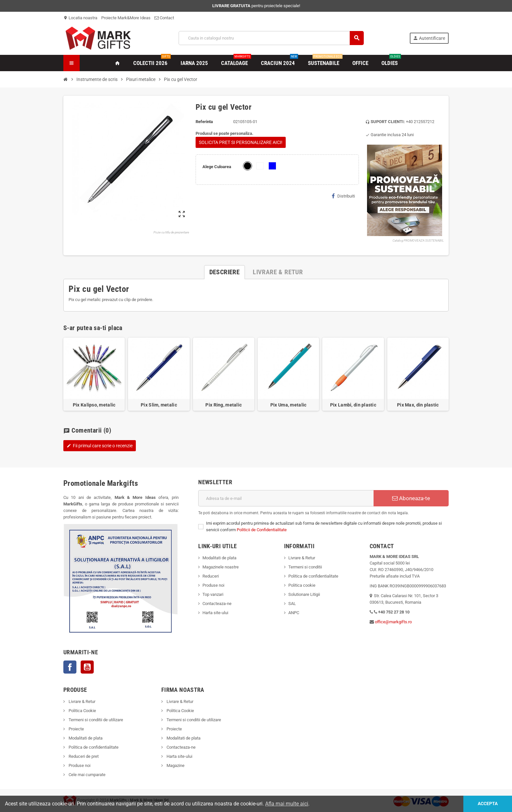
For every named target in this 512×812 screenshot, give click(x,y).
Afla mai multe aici (287, 804)
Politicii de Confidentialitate (262, 530)
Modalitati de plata (219, 558)
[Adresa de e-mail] (286, 498)
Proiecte (76, 729)
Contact (164, 18)
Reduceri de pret (83, 756)
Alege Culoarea (217, 167)
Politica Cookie (82, 711)
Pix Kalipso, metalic (94, 405)
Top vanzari (213, 594)
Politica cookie (302, 585)
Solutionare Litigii (304, 594)
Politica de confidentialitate (313, 576)
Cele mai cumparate (87, 775)
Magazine (175, 765)
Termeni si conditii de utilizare (95, 720)
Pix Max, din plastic (418, 405)
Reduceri (211, 576)
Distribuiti (343, 196)
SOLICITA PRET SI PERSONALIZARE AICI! (241, 142)
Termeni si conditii (305, 567)
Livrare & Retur (302, 558)
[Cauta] (271, 38)
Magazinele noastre (221, 567)
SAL (292, 604)
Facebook (70, 667)
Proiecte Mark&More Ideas (126, 18)
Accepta (487, 804)
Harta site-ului (215, 613)
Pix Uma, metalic (288, 405)
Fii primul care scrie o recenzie (100, 446)
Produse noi (213, 585)
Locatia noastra (80, 18)
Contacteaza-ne (217, 604)
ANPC (294, 613)
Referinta (204, 122)
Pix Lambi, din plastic (353, 405)
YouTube (87, 667)
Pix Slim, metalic (159, 405)
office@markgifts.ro (393, 622)
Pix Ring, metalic (224, 405)
